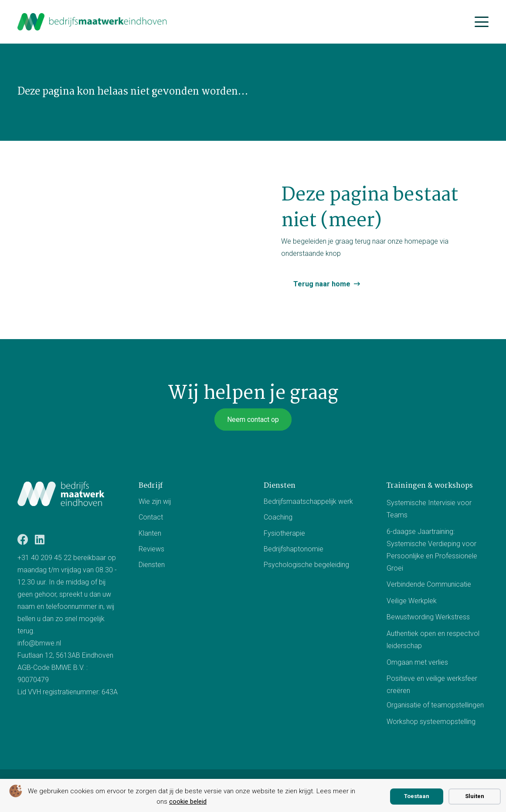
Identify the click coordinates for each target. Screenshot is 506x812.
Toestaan (417, 796)
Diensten (152, 565)
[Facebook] (23, 539)
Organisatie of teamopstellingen (435, 705)
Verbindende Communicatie (429, 584)
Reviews (151, 549)
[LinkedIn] (40, 539)
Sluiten (475, 796)
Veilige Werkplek (412, 601)
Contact (151, 517)
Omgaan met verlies (417, 662)
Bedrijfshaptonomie (294, 549)
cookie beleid (188, 802)
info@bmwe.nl (39, 643)
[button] (482, 22)
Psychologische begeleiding (306, 565)
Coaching (278, 517)
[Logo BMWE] (61, 494)
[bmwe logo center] (93, 22)
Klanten (150, 533)
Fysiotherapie (284, 533)
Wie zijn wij (155, 501)
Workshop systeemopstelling (431, 721)
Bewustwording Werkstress (428, 617)
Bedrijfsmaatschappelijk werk (308, 501)
